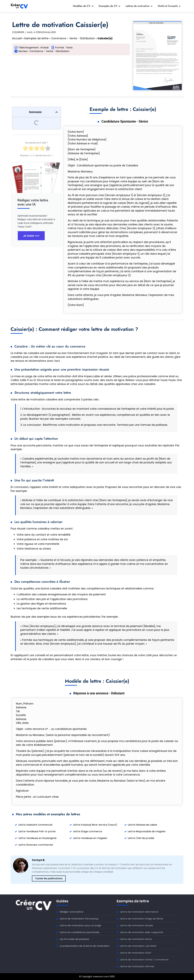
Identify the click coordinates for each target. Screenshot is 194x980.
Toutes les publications (49, 878)
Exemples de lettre (36, 38)
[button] (57, 112)
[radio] (25, 149)
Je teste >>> (31, 236)
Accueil (17, 38)
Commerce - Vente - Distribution (73, 38)
